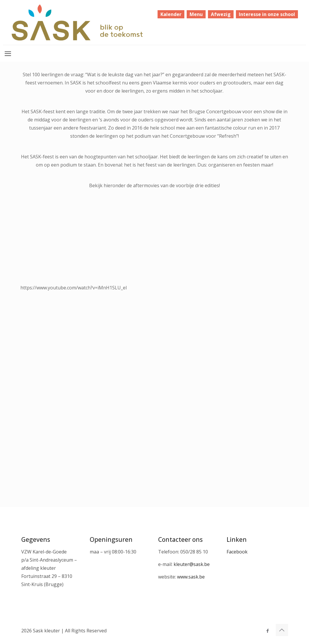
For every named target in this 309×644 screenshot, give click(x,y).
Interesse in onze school (267, 14)
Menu (196, 14)
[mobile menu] (8, 53)
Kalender (171, 14)
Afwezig (221, 14)
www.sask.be (191, 577)
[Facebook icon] (268, 631)
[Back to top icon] (282, 630)
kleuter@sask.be (192, 564)
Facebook (237, 552)
